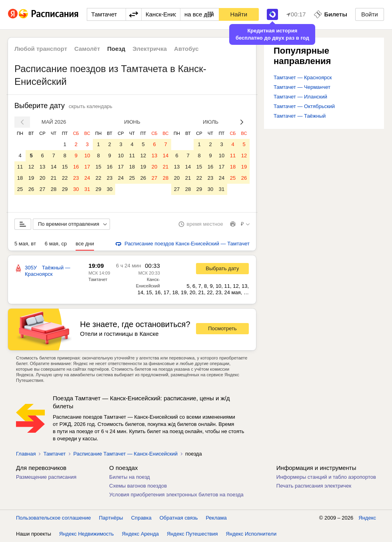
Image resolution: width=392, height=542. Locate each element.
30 (76, 189)
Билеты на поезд (130, 477)
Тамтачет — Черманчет (302, 87)
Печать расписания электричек (314, 486)
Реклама (216, 518)
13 (42, 167)
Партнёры (111, 518)
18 (20, 178)
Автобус (186, 49)
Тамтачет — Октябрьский (304, 106)
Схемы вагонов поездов (138, 486)
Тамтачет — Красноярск (303, 77)
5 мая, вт (25, 244)
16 (76, 167)
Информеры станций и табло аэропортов (326, 477)
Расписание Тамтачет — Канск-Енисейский (125, 454)
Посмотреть (222, 328)
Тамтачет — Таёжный (300, 116)
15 (65, 167)
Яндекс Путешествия (192, 534)
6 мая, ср (56, 244)
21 (54, 178)
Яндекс (367, 518)
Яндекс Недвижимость (87, 534)
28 (54, 189)
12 (31, 167)
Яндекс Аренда (140, 534)
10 (87, 156)
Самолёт (87, 49)
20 (42, 178)
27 (42, 189)
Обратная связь (179, 518)
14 (54, 167)
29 (65, 189)
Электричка (150, 49)
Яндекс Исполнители (251, 534)
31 (87, 189)
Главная (26, 454)
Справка (141, 518)
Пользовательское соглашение (53, 518)
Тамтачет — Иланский (300, 97)
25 (20, 189)
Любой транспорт (41, 49)
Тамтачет (98, 279)
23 (76, 178)
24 (87, 178)
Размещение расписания (46, 477)
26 (31, 189)
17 (87, 167)
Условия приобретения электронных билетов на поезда (176, 495)
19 (31, 178)
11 (20, 167)
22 (65, 178)
